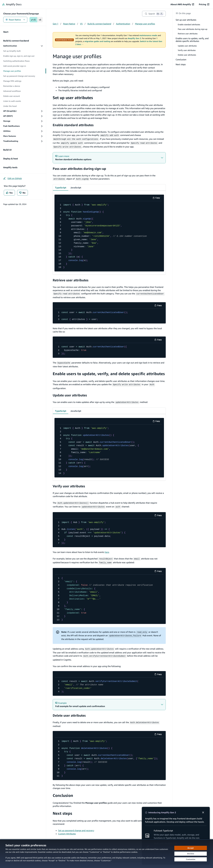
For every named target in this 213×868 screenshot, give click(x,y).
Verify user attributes (69, 484)
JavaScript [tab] (76, 186)
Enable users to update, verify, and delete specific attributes (109, 372)
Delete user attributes (69, 711)
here (107, 549)
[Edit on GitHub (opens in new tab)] (12, 178)
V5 (81, 24)
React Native (15, 20)
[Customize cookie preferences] (191, 859)
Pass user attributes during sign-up (79, 168)
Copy (157, 197)
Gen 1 (55, 24)
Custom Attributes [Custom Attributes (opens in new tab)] (67, 829)
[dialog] (106, 854)
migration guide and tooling (97, 41)
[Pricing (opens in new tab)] (204, 4)
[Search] (154, 14)
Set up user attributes (73, 98)
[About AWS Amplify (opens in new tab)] (182, 4)
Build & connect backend (99, 24)
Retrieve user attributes (71, 279)
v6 (40, 20)
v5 (33, 20)
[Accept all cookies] (191, 848)
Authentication (123, 24)
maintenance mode (148, 35)
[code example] (109, 235)
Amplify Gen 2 (134, 38)
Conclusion (63, 791)
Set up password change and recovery (76, 826)
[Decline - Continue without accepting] (191, 854)
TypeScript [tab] (61, 186)
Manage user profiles (145, 24)
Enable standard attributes (73, 125)
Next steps (62, 809)
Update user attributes (70, 393)
